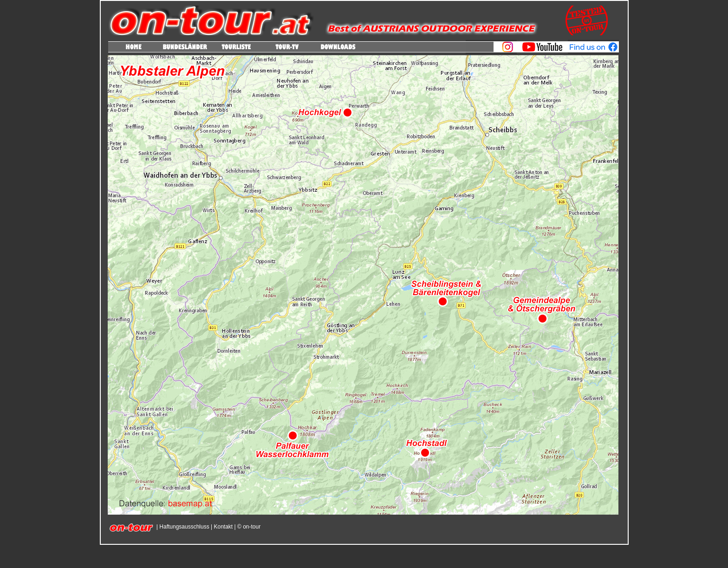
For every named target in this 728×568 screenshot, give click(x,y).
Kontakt (223, 527)
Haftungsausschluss (184, 527)
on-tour (251, 527)
